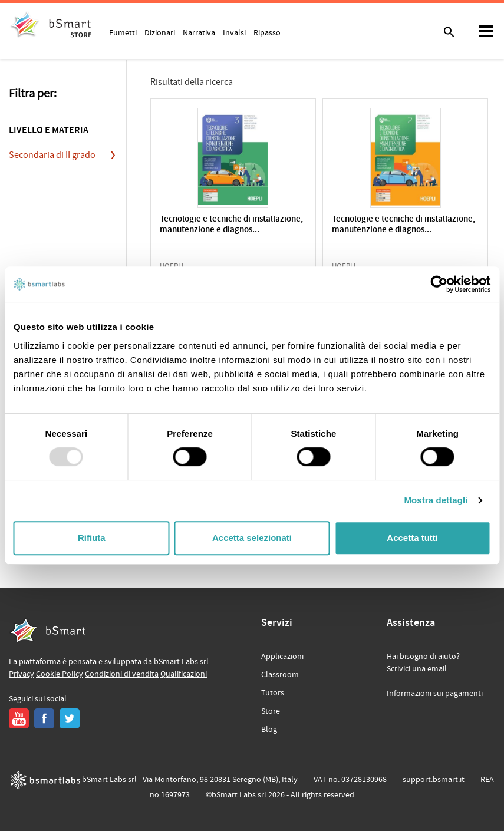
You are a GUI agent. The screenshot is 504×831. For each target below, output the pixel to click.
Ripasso (267, 32)
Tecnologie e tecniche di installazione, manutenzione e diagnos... (231, 225)
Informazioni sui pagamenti (435, 694)
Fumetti (123, 32)
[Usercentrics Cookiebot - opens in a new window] (439, 284)
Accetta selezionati (252, 538)
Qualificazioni (184, 674)
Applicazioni (282, 657)
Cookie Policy (60, 674)
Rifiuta (92, 538)
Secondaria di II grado (52, 155)
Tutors (273, 693)
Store (271, 711)
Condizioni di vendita (122, 674)
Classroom (280, 675)
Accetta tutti (412, 538)
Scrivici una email (417, 669)
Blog (269, 730)
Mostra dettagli (436, 500)
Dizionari (160, 32)
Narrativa (199, 32)
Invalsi (234, 32)
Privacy (22, 674)
